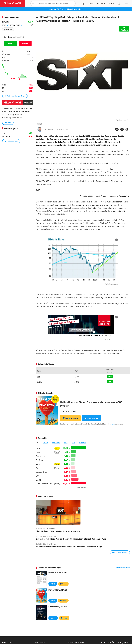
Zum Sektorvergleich (11, 141)
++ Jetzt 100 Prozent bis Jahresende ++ (66, 9)
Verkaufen (25, 43)
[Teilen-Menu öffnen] (117, 129)
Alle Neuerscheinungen (123, 567)
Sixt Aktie (6, 22)
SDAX (73, 443)
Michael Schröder (62, 129)
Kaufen (11, 43)
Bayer (38, 448)
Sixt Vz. (40, 382)
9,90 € (53, 584)
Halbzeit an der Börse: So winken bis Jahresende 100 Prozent (91, 404)
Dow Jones (56, 443)
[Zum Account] (91, 3)
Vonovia (39, 464)
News (57, 448)
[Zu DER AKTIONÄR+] (101, 3)
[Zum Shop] (82, 3)
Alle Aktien (40, 642)
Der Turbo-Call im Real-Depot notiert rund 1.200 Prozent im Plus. (64, 306)
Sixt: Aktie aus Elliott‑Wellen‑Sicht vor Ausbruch (58, 531)
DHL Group (40, 460)
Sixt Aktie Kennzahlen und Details (15, 96)
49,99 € (53, 618)
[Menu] (126, 3)
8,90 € (53, 600)
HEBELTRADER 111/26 (58, 572)
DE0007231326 (16, 25)
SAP (37, 468)
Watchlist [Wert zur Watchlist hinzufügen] (9, 29)
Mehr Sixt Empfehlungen (120, 552)
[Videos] (111, 3)
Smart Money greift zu (58, 607)
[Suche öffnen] (33, 3)
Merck (38, 452)
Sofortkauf (70, 418)
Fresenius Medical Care (44, 484)
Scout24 (39, 480)
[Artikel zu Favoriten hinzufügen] (127, 129)
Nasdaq (46, 443)
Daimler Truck (41, 456)
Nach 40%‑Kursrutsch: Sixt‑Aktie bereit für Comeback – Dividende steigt (69, 547)
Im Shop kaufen (92, 418)
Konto (113, 424)
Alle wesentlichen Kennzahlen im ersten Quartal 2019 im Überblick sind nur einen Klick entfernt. (78, 163)
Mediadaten (7, 642)
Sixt (40, 124)
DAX (37, 443)
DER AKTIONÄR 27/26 (58, 590)
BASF (38, 476)
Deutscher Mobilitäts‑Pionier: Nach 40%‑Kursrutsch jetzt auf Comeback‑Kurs (71, 539)
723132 (5, 25)
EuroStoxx (83, 443)
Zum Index (8, 123)
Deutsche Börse (41, 472)
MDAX (66, 443)
